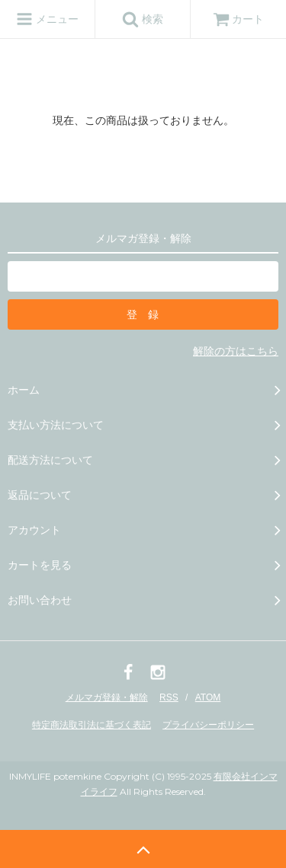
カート (239, 19)
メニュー (47, 19)
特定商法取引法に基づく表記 (92, 725)
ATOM (208, 697)
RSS (169, 697)
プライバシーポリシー (208, 725)
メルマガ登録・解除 (107, 697)
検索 (143, 19)
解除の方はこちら (236, 351)
